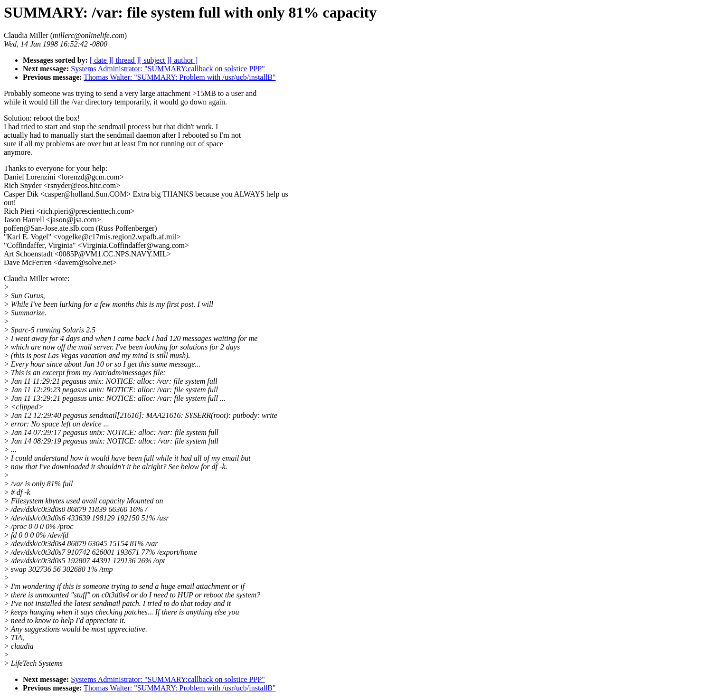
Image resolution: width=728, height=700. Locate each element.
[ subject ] (154, 60)
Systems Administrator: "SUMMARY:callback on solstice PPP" (168, 69)
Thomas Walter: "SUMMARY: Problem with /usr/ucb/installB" (180, 77)
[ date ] (100, 60)
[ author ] (184, 60)
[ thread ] (125, 60)
